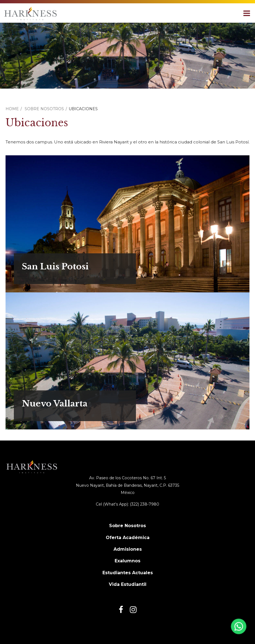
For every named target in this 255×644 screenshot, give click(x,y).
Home (12, 109)
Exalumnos (127, 561)
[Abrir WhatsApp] (238, 628)
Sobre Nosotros (44, 109)
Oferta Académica (128, 538)
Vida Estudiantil (128, 584)
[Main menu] (247, 13)
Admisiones (128, 549)
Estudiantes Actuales (128, 573)
